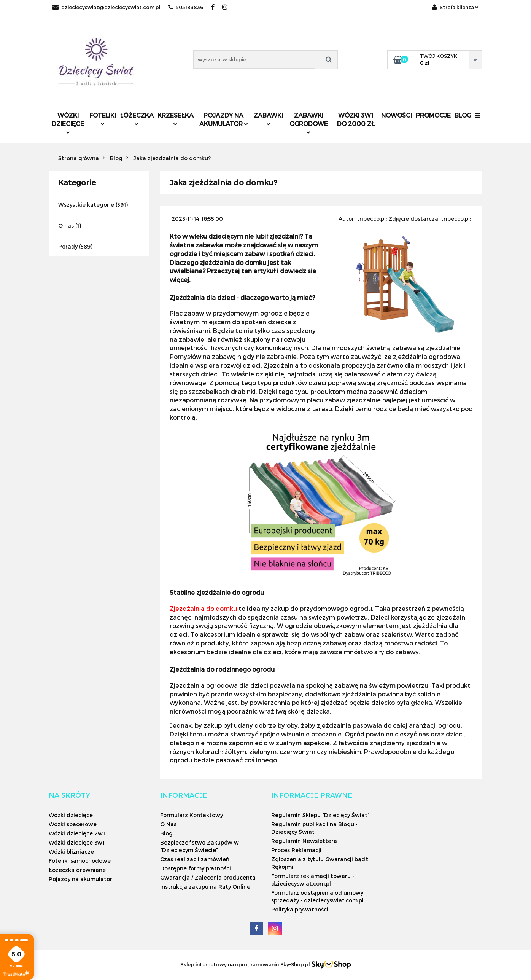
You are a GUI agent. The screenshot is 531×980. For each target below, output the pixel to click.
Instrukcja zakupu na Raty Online (205, 887)
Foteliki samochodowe (80, 861)
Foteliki (103, 119)
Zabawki (268, 119)
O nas (66, 225)
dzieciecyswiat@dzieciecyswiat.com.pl (107, 7)
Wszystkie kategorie (86, 205)
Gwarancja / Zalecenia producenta (208, 877)
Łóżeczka (137, 119)
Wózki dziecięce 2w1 (77, 833)
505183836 (186, 7)
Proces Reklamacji (296, 850)
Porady (68, 246)
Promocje (433, 115)
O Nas (168, 824)
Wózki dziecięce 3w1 (77, 842)
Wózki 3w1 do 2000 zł (356, 119)
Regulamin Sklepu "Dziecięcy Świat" (320, 815)
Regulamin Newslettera (304, 841)
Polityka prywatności (300, 909)
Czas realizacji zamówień (195, 859)
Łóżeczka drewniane (77, 870)
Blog (463, 115)
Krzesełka (176, 119)
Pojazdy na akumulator (224, 119)
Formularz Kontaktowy (192, 815)
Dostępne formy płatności (196, 868)
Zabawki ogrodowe (309, 123)
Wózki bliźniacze (71, 852)
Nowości (397, 115)
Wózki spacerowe (73, 824)
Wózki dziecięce (68, 123)
